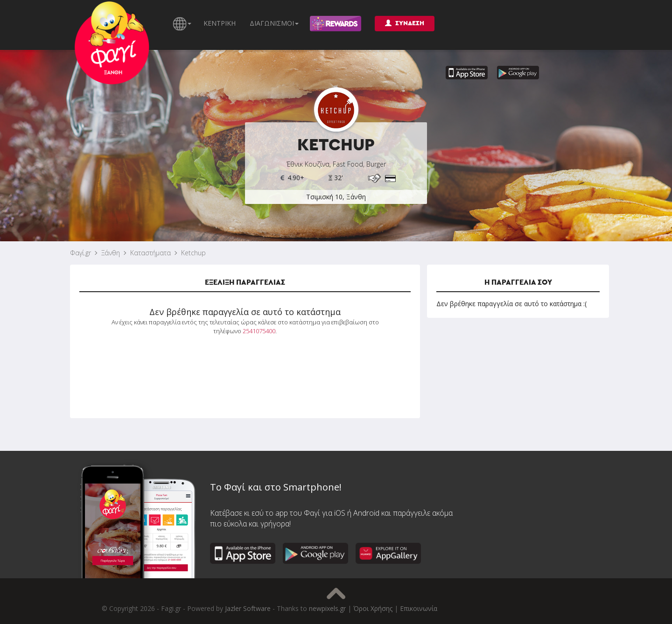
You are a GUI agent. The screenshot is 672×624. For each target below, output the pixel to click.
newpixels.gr (327, 608)
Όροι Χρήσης (373, 608)
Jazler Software (248, 608)
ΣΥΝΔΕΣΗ (405, 23)
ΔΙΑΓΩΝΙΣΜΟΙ (274, 23)
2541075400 (259, 331)
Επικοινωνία (419, 608)
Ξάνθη (111, 253)
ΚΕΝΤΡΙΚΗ (220, 23)
